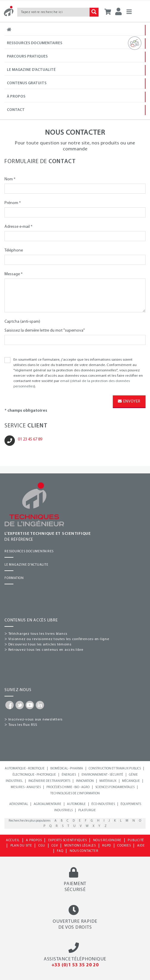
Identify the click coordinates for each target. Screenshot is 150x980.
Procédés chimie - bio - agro (68, 787)
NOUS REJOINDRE (107, 840)
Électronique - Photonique (34, 775)
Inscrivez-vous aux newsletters (36, 720)
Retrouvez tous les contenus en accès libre (46, 650)
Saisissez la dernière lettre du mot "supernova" (45, 331)
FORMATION (14, 578)
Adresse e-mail (18, 227)
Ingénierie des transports (49, 781)
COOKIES (124, 846)
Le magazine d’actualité (31, 70)
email (65, 381)
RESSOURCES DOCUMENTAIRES (29, 552)
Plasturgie (87, 810)
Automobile (76, 804)
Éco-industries (103, 804)
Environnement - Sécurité (102, 775)
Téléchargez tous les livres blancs (38, 634)
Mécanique (131, 781)
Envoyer (129, 401)
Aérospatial (19, 804)
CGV (55, 846)
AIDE (141, 846)
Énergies (69, 775)
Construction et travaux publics (115, 769)
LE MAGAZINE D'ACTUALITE (26, 565)
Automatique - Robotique (25, 769)
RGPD (107, 846)
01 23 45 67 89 (30, 439)
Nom (10, 179)
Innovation (85, 781)
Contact (16, 110)
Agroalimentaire (47, 804)
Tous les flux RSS (23, 725)
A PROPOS (34, 840)
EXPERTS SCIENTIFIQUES (68, 840)
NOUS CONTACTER (84, 851)
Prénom (13, 203)
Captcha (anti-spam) (22, 322)
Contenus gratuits (27, 83)
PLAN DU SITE (21, 846)
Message (14, 274)
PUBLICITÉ (136, 840)
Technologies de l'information (75, 794)
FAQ (60, 851)
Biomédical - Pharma (67, 769)
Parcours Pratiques (35, 56)
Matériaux (108, 781)
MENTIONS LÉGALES (80, 846)
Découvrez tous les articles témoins (40, 645)
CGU (42, 846)
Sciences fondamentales (115, 787)
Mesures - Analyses (26, 787)
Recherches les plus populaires (29, 821)
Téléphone (14, 250)
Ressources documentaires (76, 43)
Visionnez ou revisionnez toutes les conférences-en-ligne (59, 639)
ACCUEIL (13, 840)
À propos (16, 97)
